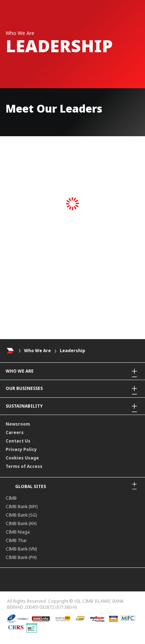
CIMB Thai (16, 540)
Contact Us (18, 441)
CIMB (11, 498)
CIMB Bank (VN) (21, 549)
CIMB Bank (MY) (22, 507)
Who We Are (37, 351)
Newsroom (18, 424)
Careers (15, 432)
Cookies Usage (22, 458)
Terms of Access (24, 466)
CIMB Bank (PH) (21, 557)
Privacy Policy (21, 449)
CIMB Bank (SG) (21, 515)
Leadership (72, 351)
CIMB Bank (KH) (21, 523)
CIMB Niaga (18, 532)
